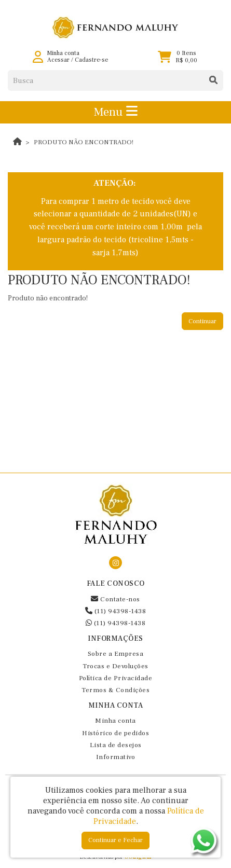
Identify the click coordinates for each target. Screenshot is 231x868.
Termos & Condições (115, 690)
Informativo (116, 757)
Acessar (58, 60)
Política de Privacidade (116, 678)
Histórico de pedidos (115, 733)
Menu (115, 112)
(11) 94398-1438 (116, 611)
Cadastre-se (91, 60)
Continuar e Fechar (115, 840)
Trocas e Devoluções (115, 666)
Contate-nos (115, 599)
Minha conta (115, 721)
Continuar (202, 321)
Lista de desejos (116, 745)
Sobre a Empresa (116, 654)
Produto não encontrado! (84, 142)
